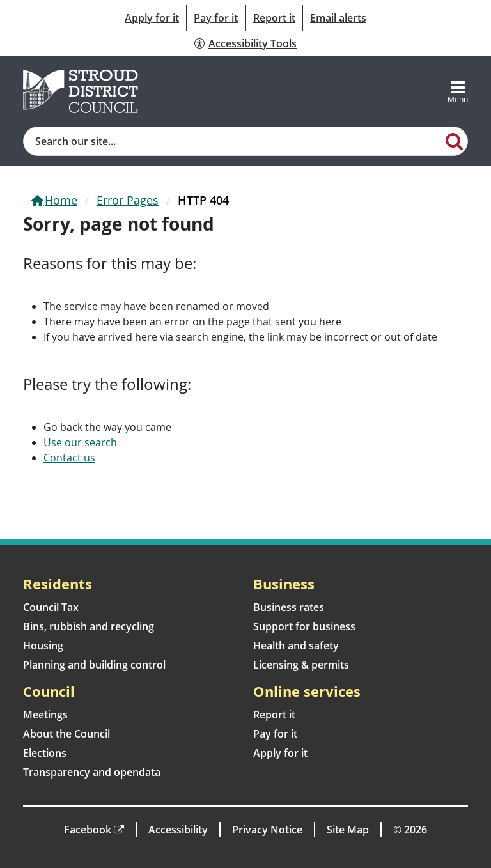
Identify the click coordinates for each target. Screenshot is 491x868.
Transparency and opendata (92, 772)
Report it (274, 18)
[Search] (455, 141)
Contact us (69, 458)
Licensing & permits (301, 665)
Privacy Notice (267, 830)
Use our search (80, 442)
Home (61, 200)
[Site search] (233, 141)
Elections (45, 753)
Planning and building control (94, 665)
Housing (43, 646)
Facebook (88, 830)
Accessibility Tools (253, 43)
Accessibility (178, 830)
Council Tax (51, 607)
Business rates (289, 607)
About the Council (66, 734)
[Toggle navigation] (458, 91)
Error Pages (128, 200)
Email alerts (338, 18)
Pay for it (216, 18)
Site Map (348, 830)
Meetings (45, 715)
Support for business (304, 626)
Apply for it (152, 18)
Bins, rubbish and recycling (89, 626)
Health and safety (296, 646)
